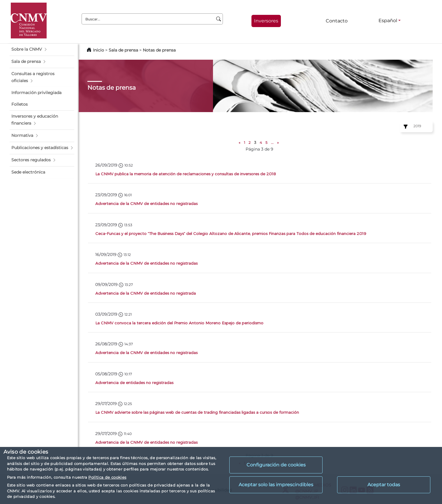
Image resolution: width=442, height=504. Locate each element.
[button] (42, 49)
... (272, 143)
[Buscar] (219, 19)
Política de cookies (107, 477)
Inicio (98, 50)
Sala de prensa (124, 50)
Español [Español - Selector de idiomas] (388, 21)
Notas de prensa (159, 50)
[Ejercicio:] (405, 127)
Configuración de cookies (276, 465)
